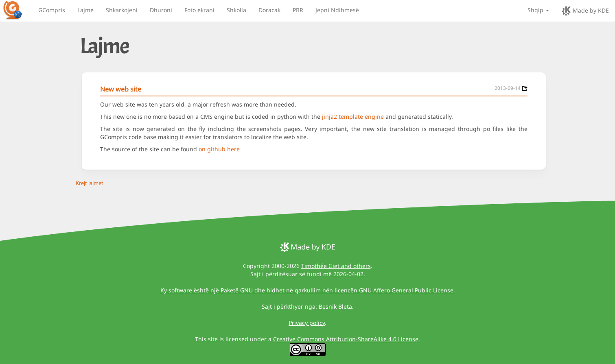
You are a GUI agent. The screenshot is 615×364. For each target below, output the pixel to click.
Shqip (538, 10)
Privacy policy (307, 323)
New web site (121, 89)
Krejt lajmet (90, 183)
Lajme (85, 10)
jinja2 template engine (353, 117)
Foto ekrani (199, 10)
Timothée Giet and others (336, 266)
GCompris (52, 10)
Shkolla (236, 10)
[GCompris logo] (18, 10)
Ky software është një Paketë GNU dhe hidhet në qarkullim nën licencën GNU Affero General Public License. (308, 290)
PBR (298, 10)
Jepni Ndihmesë (337, 10)
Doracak (269, 10)
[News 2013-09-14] (525, 88)
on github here (219, 149)
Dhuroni (161, 10)
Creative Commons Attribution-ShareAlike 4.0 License (346, 339)
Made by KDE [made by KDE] (585, 11)
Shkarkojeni (122, 10)
